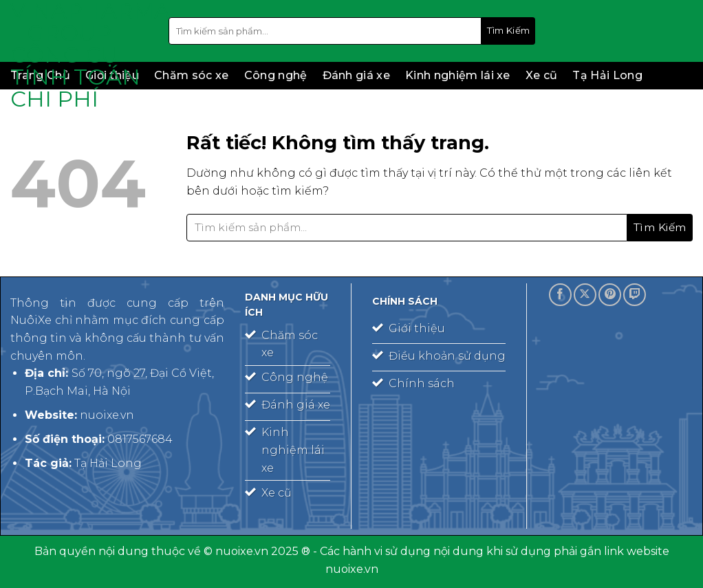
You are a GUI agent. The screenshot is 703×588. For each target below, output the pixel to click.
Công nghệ (276, 75)
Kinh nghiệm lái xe (458, 75)
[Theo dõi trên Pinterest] (610, 295)
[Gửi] (508, 31)
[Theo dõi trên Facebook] (560, 295)
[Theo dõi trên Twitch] (635, 295)
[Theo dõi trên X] (585, 295)
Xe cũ (542, 75)
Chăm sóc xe (192, 75)
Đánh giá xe (357, 75)
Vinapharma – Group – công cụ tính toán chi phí (79, 55)
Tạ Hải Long (607, 75)
